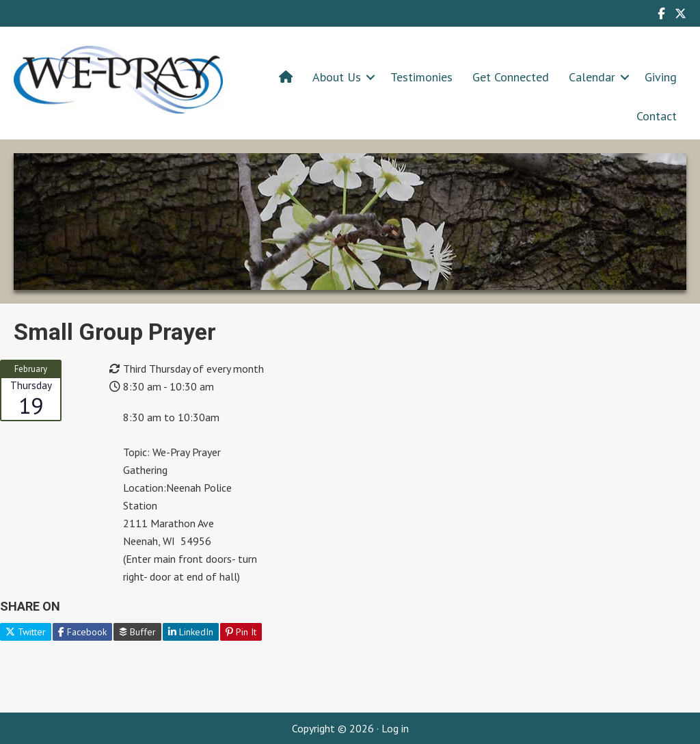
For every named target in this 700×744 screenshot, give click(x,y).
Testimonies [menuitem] (421, 77)
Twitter (26, 632)
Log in (395, 728)
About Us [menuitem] (337, 77)
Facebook (82, 632)
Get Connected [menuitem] (511, 77)
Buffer (137, 632)
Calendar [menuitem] (592, 77)
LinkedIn (191, 632)
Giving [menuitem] (661, 77)
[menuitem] (286, 77)
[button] (371, 77)
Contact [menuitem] (657, 116)
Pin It (241, 632)
